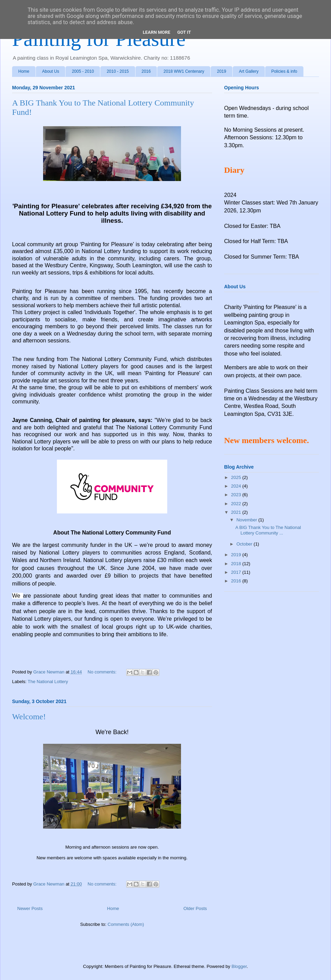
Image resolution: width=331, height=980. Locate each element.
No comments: (103, 672)
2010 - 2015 (118, 71)
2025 (237, 477)
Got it (184, 32)
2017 (237, 572)
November (248, 520)
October (245, 544)
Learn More (157, 32)
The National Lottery (48, 682)
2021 (237, 512)
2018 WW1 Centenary (184, 71)
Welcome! (29, 717)
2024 (237, 486)
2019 (222, 71)
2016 (146, 71)
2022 (237, 504)
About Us (51, 71)
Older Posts (195, 908)
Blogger (239, 966)
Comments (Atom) (126, 924)
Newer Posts (30, 908)
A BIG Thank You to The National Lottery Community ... (268, 530)
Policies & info (284, 71)
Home (24, 71)
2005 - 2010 (83, 71)
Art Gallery (249, 71)
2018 (237, 564)
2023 (237, 495)
